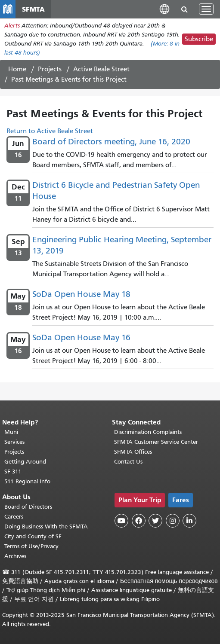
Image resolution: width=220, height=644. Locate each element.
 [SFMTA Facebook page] (139, 521)
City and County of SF (33, 536)
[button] (164, 9)
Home (17, 69)
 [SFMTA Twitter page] (155, 521)
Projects (50, 69)
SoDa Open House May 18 (81, 294)
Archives (15, 556)
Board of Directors (28, 507)
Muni (11, 432)
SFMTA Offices (133, 452)
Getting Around (25, 462)
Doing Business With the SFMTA (46, 526)
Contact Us (128, 462)
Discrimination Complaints (148, 432)
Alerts (12, 26)
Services (14, 442)
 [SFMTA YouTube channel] (121, 521)
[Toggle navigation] (206, 9)
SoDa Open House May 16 (81, 337)
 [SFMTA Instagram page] (173, 521)
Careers (14, 517)
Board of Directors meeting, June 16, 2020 (111, 142)
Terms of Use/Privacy (31, 546)
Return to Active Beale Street (50, 131)
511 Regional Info (27, 481)
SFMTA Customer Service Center (156, 442)
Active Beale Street (101, 69)
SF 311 (13, 472)
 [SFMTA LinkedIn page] (189, 521)
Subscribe (199, 39)
